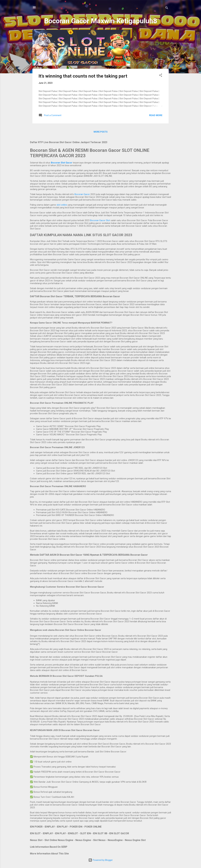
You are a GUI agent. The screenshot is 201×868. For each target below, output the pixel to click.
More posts (101, 132)
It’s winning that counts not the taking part (83, 76)
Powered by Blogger (101, 860)
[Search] (167, 8)
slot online (62, 205)
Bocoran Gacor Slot (100, 220)
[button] (161, 76)
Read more (156, 115)
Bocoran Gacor (82, 194)
